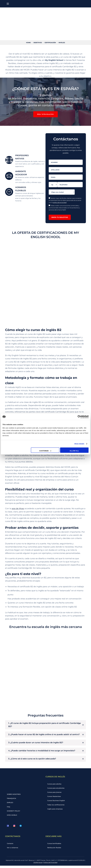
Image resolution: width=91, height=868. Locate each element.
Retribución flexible (55, 850)
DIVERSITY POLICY (14, 813)
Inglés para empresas (55, 811)
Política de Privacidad (50, 865)
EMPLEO (10, 804)
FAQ (9, 809)
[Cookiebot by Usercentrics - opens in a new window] (79, 417)
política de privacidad (60, 203)
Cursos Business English (56, 803)
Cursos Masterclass (54, 798)
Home (27, 43)
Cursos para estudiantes (56, 790)
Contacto (10, 846)
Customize (45, 451)
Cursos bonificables (55, 846)
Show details (79, 444)
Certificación (51, 43)
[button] (45, 114)
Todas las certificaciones (56, 807)
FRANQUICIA (12, 800)
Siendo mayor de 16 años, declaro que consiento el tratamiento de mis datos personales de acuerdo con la (65, 200)
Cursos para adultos (55, 786)
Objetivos (37, 43)
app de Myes (18, 509)
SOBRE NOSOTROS (14, 796)
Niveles (63, 43)
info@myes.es (38, 865)
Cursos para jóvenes (55, 794)
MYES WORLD (12, 817)
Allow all (74, 451)
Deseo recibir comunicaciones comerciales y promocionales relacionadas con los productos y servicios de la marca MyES (64, 208)
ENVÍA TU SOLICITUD (60, 217)
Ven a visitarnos (13, 850)
